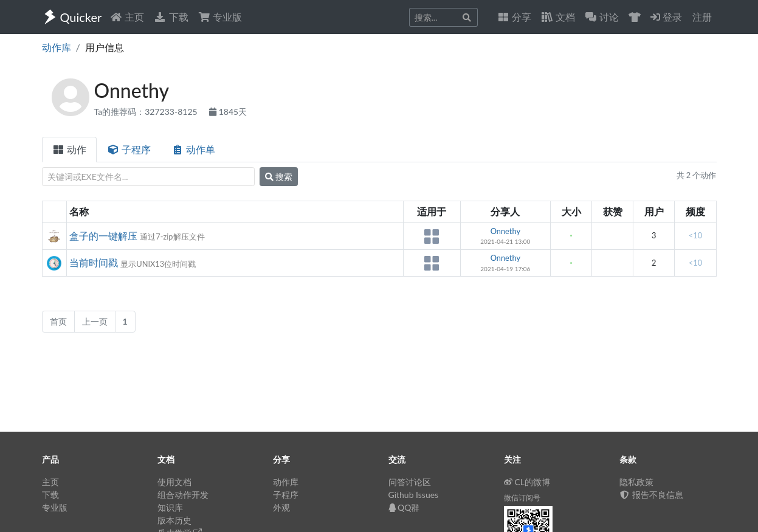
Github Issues (414, 495)
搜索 (279, 177)
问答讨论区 (410, 482)
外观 (281, 507)
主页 (127, 17)
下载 (171, 17)
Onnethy (505, 231)
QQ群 (404, 507)
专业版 (220, 17)
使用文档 (174, 482)
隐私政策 (636, 482)
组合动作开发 (183, 495)
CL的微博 (527, 482)
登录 (666, 17)
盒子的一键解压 (103, 236)
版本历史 (174, 520)
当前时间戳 (94, 262)
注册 (702, 17)
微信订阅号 (522, 498)
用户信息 (105, 47)
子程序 (129, 149)
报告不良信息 (652, 495)
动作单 (193, 149)
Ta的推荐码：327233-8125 (147, 112)
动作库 (57, 47)
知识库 (170, 507)
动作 (69, 149)
